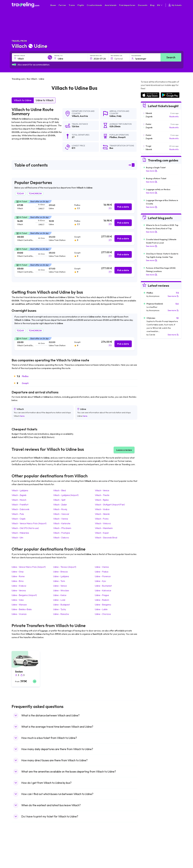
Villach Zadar (60, 505)
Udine (113, 116)
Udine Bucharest (103, 586)
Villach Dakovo (61, 538)
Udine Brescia (60, 572)
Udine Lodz (59, 600)
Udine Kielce (60, 595)
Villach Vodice (102, 509)
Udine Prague (102, 595)
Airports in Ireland (148, 851)
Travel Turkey (19, 860)
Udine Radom (102, 600)
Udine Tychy (60, 609)
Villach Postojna (62, 533)
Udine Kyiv (100, 581)
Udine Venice (60, 586)
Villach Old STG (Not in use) (25, 528)
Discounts (143, 5)
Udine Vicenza (19, 614)
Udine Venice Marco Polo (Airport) (29, 567)
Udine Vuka (18, 600)
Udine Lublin (101, 609)
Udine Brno (18, 581)
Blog (152, 5)
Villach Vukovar (61, 514)
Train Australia (104, 857)
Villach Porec (102, 519)
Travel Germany (20, 857)
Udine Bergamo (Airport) (24, 595)
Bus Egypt (60, 863)
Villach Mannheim (104, 528)
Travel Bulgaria (20, 851)
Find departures (127, 5)
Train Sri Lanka (104, 848)
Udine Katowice (103, 590)
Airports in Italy (147, 860)
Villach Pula (18, 514)
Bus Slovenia (61, 854)
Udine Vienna (102, 567)
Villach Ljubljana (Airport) (66, 495)
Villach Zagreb (19, 495)
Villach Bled (59, 490)
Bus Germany (61, 851)
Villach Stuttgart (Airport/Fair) (110, 505)
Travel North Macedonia (24, 848)
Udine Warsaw (19, 605)
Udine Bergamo (103, 605)
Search (171, 57)
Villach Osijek (19, 519)
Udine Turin (59, 581)
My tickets (175, 5)
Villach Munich (19, 500)
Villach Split (59, 500)
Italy (119, 116)
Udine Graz (18, 572)
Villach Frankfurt (20, 505)
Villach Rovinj (60, 509)
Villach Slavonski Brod (106, 538)
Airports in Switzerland (150, 857)
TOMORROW (35, 193)
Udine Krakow (19, 586)
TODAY (20, 193)
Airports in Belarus (148, 854)
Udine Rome (18, 576)
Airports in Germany (149, 863)
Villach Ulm (17, 538)
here (22, 416)
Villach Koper (102, 533)
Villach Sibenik (102, 514)
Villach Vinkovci (103, 523)
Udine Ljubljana (61, 576)
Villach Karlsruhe (62, 523)
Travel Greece (19, 854)
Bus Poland (60, 866)
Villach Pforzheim (62, 528)
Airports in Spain (148, 845)
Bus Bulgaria (61, 848)
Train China (103, 851)
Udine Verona (19, 590)
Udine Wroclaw (61, 590)
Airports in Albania (148, 866)
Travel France (19, 863)
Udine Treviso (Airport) (65, 567)
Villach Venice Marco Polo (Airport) (29, 523)
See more (152, 171)
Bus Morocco (61, 845)
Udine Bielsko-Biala (22, 609)
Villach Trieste (102, 495)
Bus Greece (61, 857)
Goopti (25, 383)
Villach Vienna (61, 519)
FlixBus (25, 376)
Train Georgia (104, 854)
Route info (174, 117)
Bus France (60, 860)
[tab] (74, 207)
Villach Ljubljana (20, 490)
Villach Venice (102, 490)
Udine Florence (103, 576)
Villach (75, 116)
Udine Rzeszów (61, 614)
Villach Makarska (20, 533)
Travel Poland (19, 866)
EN (160, 5)
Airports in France (148, 848)
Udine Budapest (61, 605)
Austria (84, 116)
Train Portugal (104, 845)
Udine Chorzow (103, 614)
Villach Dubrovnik (20, 509)
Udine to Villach (45, 100)
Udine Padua (102, 572)
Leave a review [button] (124, 450)
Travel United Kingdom (23, 845)
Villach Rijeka (102, 500)
